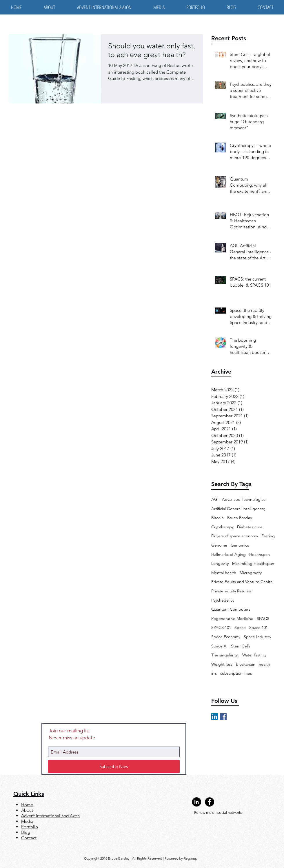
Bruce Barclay (240, 518)
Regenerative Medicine (232, 618)
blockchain (246, 664)
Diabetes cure (250, 527)
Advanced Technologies (244, 499)
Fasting (268, 536)
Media (27, 821)
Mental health (224, 573)
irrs (214, 673)
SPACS (263, 618)
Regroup (190, 858)
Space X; (219, 646)
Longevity (220, 563)
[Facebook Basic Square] (223, 717)
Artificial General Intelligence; (238, 509)
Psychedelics (223, 600)
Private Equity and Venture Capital (242, 582)
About (27, 810)
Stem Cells (241, 646)
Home (27, 805)
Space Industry (257, 637)
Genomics (240, 545)
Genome (219, 545)
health (264, 664)
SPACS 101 (221, 627)
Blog (26, 832)
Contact (29, 838)
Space (240, 627)
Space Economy (226, 637)
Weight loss (222, 664)
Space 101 (258, 627)
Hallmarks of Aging (229, 554)
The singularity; (225, 655)
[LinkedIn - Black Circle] (196, 802)
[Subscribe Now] (114, 766)
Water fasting (254, 655)
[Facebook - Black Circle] (210, 802)
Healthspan (260, 554)
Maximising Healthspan (253, 563)
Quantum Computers (231, 609)
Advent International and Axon (50, 816)
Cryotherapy (222, 527)
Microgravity (251, 573)
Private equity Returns (231, 591)
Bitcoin (217, 518)
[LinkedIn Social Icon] (215, 717)
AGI (215, 499)
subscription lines (236, 673)
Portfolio (30, 827)
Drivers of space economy (235, 536)
